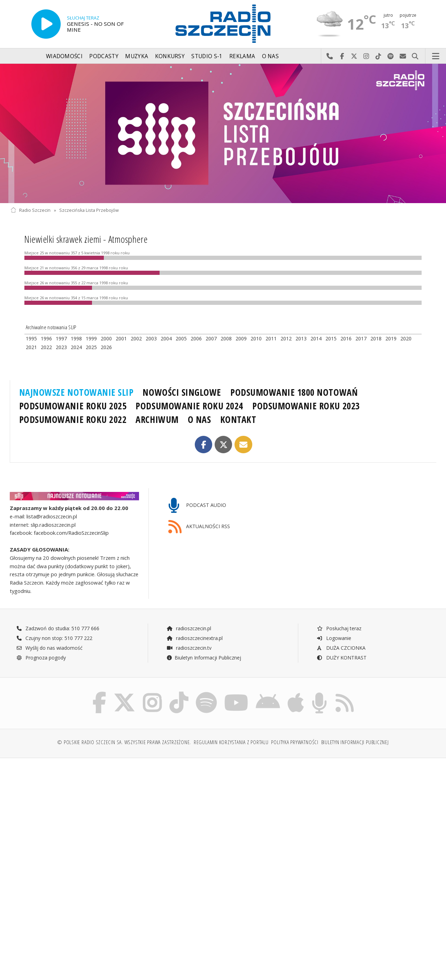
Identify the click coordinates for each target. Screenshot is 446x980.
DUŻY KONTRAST (341, 658)
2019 (391, 338)
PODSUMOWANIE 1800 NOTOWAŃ (294, 392)
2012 (286, 338)
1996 (46, 338)
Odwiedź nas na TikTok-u (379, 56)
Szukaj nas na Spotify (391, 56)
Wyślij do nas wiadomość (403, 56)
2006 (196, 338)
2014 (316, 338)
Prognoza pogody (41, 658)
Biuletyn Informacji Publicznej (204, 658)
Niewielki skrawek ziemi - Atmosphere (86, 239)
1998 (76, 338)
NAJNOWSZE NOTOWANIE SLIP (76, 392)
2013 (301, 338)
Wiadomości (64, 56)
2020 (406, 338)
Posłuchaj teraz (339, 628)
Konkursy (170, 56)
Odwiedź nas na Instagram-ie (366, 56)
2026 (106, 347)
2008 (226, 338)
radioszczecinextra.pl (194, 638)
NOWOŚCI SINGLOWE (182, 392)
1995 (31, 338)
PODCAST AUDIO (197, 506)
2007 (211, 338)
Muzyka (137, 56)
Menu (436, 56)
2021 (31, 347)
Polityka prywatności (295, 742)
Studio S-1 (207, 56)
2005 (181, 338)
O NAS (199, 419)
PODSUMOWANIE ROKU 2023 (306, 406)
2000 (106, 338)
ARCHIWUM (157, 419)
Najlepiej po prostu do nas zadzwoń (330, 56)
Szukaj (415, 56)
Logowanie (334, 638)
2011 (271, 338)
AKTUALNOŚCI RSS (199, 527)
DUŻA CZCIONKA (341, 648)
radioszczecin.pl (189, 628)
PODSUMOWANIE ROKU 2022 (73, 419)
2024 (76, 347)
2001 (121, 338)
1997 (61, 338)
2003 (151, 338)
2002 (136, 338)
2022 (46, 347)
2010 (256, 338)
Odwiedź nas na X (354, 56)
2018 (376, 338)
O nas (271, 56)
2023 (61, 347)
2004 (166, 338)
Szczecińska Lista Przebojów (89, 210)
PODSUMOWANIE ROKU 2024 (189, 406)
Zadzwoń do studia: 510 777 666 (58, 628)
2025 (91, 347)
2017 (361, 338)
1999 (91, 338)
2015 (331, 338)
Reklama (242, 56)
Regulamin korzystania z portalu (231, 742)
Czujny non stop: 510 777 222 (54, 638)
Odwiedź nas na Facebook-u (342, 56)
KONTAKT (238, 419)
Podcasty (104, 56)
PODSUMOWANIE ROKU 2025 (73, 406)
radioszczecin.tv (189, 648)
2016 (346, 338)
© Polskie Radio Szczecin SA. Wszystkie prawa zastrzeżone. (124, 742)
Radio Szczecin (30, 210)
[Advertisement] (116, 817)
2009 (241, 338)
